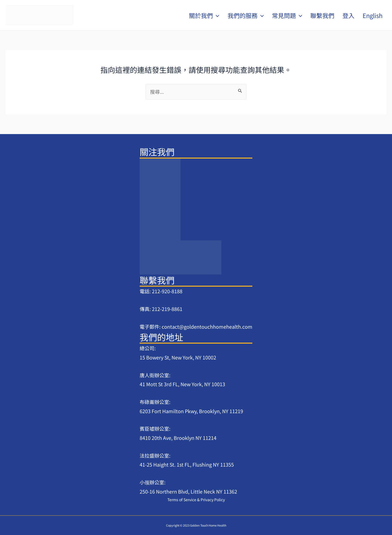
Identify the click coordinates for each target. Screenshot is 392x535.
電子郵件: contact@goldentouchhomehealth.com (196, 327)
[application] (216, 15)
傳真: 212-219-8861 (161, 309)
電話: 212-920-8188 (161, 291)
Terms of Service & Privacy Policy (196, 500)
